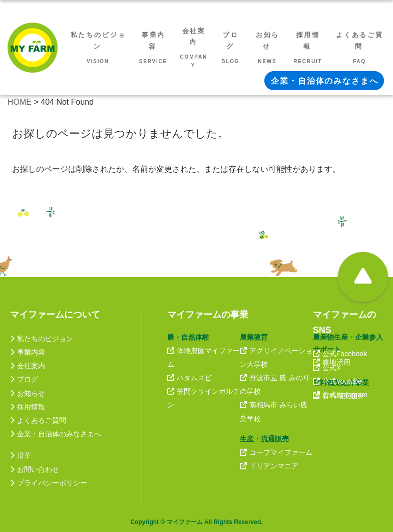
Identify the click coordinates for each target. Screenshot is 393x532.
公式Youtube (337, 381)
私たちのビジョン (42, 339)
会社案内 (28, 366)
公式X (327, 368)
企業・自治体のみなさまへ (56, 434)
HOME (20, 102)
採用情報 (28, 407)
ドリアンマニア (269, 466)
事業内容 (28, 352)
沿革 (21, 455)
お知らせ (28, 393)
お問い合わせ (35, 469)
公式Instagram (340, 395)
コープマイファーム (276, 452)
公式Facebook (340, 354)
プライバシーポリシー (49, 483)
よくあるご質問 (38, 420)
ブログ (24, 379)
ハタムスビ (189, 378)
